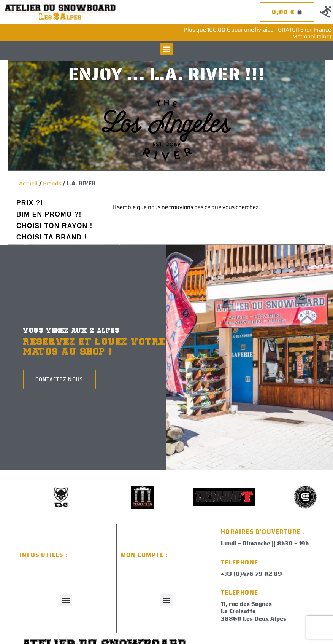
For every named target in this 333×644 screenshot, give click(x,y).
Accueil (28, 183)
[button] (167, 49)
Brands (52, 183)
